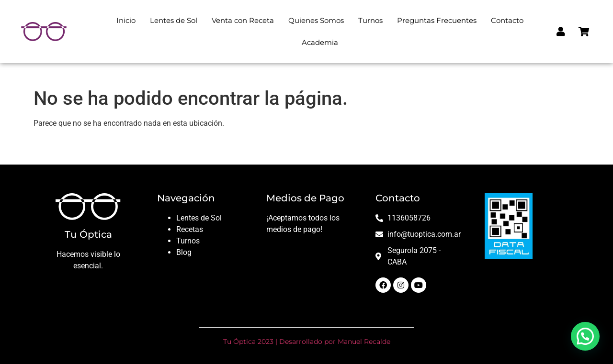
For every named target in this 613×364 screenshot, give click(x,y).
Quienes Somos (316, 20)
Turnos (370, 20)
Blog (184, 252)
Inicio (126, 20)
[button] (585, 336)
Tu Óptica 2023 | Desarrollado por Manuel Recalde (307, 342)
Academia (320, 42)
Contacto (507, 20)
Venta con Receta (243, 20)
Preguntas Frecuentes (437, 20)
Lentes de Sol (174, 20)
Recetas (190, 229)
